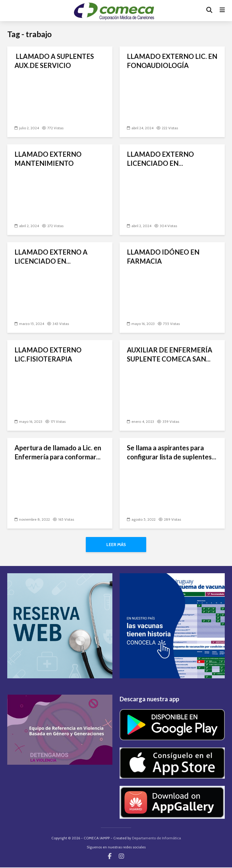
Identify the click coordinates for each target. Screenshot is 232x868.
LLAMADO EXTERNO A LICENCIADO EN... (51, 257)
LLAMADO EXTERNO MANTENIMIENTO (48, 159)
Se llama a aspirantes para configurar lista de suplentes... (172, 452)
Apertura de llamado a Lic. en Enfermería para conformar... (58, 452)
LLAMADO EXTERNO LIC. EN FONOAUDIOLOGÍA (172, 61)
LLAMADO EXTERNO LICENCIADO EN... (160, 159)
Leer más (116, 545)
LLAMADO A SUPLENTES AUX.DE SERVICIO (54, 61)
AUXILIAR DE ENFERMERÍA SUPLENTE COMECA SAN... (170, 354)
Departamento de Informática (156, 839)
